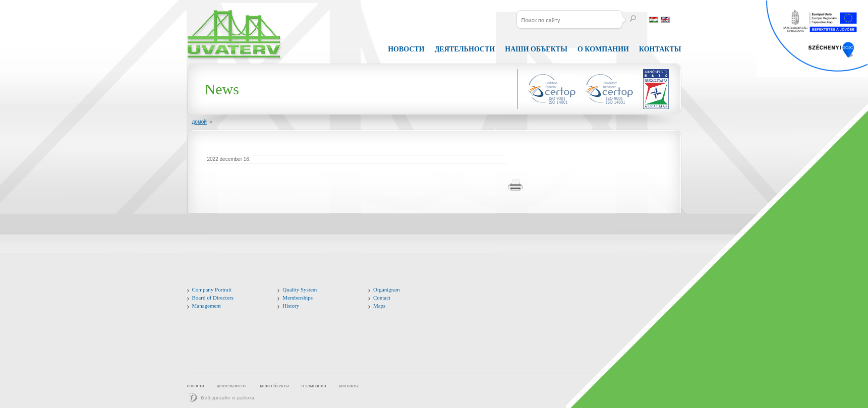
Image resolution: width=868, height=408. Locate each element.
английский (665, 20)
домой (199, 122)
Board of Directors (213, 298)
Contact (382, 298)
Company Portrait (212, 289)
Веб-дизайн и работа (228, 398)
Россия (677, 20)
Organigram (387, 289)
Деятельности (465, 49)
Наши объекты (536, 49)
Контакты (349, 386)
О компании (314, 386)
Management (207, 306)
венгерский (654, 20)
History (291, 306)
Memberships (298, 298)
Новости (406, 49)
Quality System (300, 289)
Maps (379, 306)
